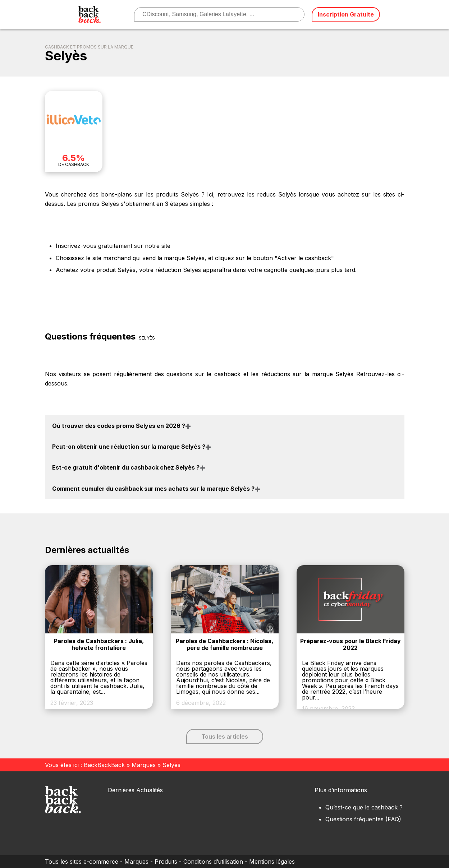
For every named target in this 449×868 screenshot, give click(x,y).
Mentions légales (272, 862)
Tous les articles (225, 737)
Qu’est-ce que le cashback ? (364, 807)
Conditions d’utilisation (213, 862)
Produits (166, 862)
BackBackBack (104, 765)
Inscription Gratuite (346, 14)
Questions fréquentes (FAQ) (363, 819)
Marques (144, 765)
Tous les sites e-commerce (82, 862)
